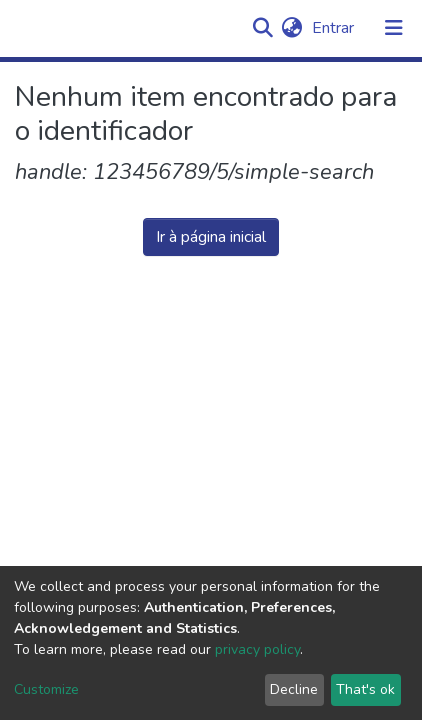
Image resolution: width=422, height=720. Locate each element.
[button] (291, 28)
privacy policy (257, 649)
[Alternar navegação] (394, 28)
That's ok (365, 689)
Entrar (335, 28)
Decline (294, 689)
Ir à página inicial (211, 237)
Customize (46, 689)
